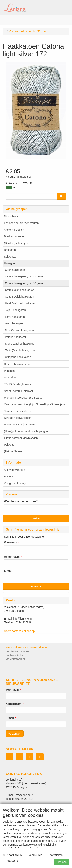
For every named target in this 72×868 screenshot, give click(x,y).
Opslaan (62, 862)
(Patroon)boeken (14, 451)
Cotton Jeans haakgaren (20, 290)
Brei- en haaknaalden (17, 364)
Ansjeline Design (14, 230)
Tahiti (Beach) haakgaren (20, 350)
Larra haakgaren (15, 317)
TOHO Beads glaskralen (19, 384)
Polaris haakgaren (16, 337)
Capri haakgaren (15, 270)
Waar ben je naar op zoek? (21, 501)
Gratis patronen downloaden (21, 438)
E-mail (8, 571)
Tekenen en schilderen (17, 411)
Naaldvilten (11, 378)
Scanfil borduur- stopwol (18, 391)
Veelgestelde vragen (16, 483)
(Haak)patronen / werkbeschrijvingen (26, 431)
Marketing (11, 861)
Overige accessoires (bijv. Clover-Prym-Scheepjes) (34, 404)
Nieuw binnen (12, 216)
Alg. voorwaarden (14, 470)
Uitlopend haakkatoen (18, 357)
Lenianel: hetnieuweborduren (21, 223)
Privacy (8, 476)
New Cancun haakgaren (19, 330)
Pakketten (10, 445)
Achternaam (12, 557)
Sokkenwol (11, 257)
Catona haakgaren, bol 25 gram (24, 276)
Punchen (9, 371)
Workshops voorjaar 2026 (19, 425)
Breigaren (10, 250)
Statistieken (54, 855)
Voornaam (10, 542)
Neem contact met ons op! (20, 631)
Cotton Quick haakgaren (19, 297)
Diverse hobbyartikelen (18, 418)
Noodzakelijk (12, 855)
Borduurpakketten (15, 236)
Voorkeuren (33, 855)
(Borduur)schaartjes (16, 243)
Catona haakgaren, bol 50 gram (24, 283)
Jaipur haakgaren (15, 310)
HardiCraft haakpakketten (20, 303)
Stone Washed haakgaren (20, 344)
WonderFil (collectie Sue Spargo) (24, 398)
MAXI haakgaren (15, 323)
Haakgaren (11, 263)
